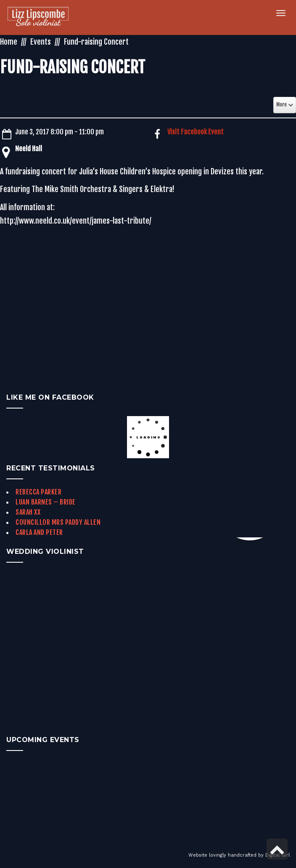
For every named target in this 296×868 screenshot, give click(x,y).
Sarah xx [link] (28, 512)
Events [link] (41, 42)
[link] (38, 17)
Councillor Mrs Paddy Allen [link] (58, 522)
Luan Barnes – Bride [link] (46, 502)
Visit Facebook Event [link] (196, 132)
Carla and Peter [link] (39, 532)
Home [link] (9, 42)
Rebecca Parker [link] (38, 492)
